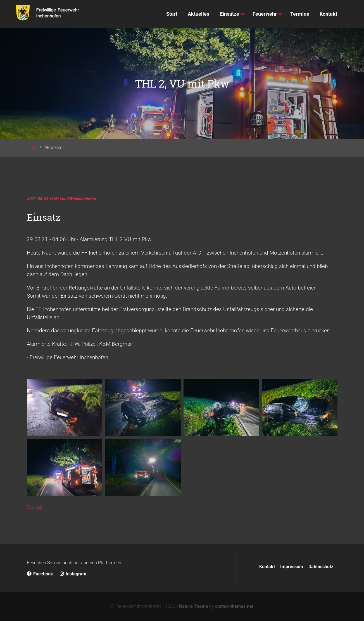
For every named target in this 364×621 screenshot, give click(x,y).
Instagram (73, 574)
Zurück (35, 508)
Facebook (40, 574)
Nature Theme (194, 606)
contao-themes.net (234, 606)
